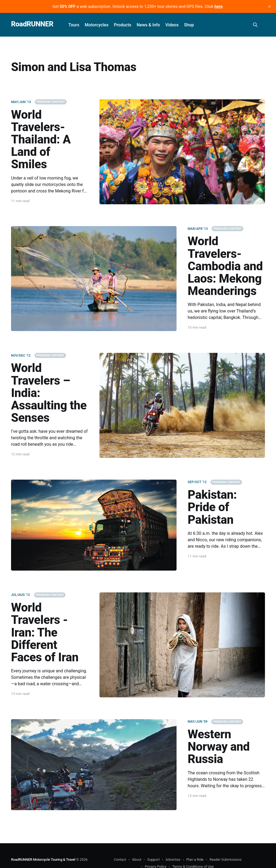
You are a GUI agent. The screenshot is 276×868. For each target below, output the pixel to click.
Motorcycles (96, 25)
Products (123, 25)
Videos (172, 25)
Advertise (173, 860)
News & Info (148, 25)
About (137, 860)
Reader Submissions (225, 860)
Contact (120, 860)
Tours (74, 25)
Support (153, 860)
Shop (189, 25)
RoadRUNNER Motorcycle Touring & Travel (43, 860)
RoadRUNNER (32, 24)
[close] (270, 6)
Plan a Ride (195, 860)
